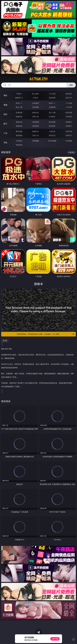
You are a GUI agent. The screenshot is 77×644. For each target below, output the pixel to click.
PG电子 (19, 94)
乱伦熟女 (52, 117)
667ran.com (38, 79)
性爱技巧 (69, 135)
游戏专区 (69, 94)
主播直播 (52, 107)
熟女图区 (52, 126)
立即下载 (55, 639)
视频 (5, 105)
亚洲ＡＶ (19, 103)
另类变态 (69, 117)
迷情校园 (19, 135)
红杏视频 (69, 141)
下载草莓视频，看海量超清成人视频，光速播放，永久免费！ (45, 334)
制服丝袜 (19, 117)
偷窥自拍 (19, 122)
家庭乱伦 (36, 131)
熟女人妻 (19, 107)
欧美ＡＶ (52, 103)
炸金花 (36, 98)
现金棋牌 (52, 98)
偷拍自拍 (36, 113)
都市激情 (19, 131)
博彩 (5, 95)
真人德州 (36, 94)
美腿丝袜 (19, 126)
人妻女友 (52, 131)
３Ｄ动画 (69, 103)
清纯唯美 (36, 126)
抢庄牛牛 (69, 98)
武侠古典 (69, 131)
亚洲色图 (36, 122)
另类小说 (36, 135)
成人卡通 (52, 113)
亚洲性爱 (19, 113)
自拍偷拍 (36, 103)
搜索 (71, 85)
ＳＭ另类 (69, 107)
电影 (5, 114)
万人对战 (52, 94)
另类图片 (69, 126)
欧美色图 (52, 122)
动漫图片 (69, 122)
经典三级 (36, 117)
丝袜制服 (36, 107)
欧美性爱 (69, 113)
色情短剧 (19, 145)
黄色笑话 (52, 135)
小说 (5, 133)
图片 (5, 124)
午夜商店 (19, 141)
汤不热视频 (52, 141)
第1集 (5, 341)
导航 (5, 143)
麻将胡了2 (19, 98)
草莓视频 (36, 141)
